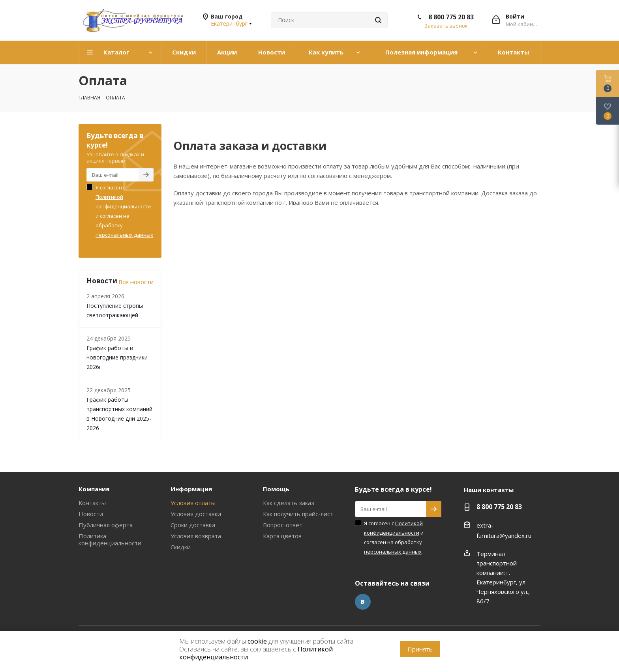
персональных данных (124, 235)
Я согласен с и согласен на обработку (124, 211)
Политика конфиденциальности (110, 539)
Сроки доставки (193, 525)
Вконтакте (363, 602)
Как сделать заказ (289, 503)
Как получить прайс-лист (298, 514)
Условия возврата (196, 536)
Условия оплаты (193, 503)
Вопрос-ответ (283, 525)
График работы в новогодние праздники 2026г (117, 357)
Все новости (136, 282)
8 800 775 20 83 (451, 17)
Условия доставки (196, 514)
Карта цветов (282, 536)
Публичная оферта (106, 525)
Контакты (92, 503)
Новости (91, 514)
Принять (420, 649)
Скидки (181, 547)
